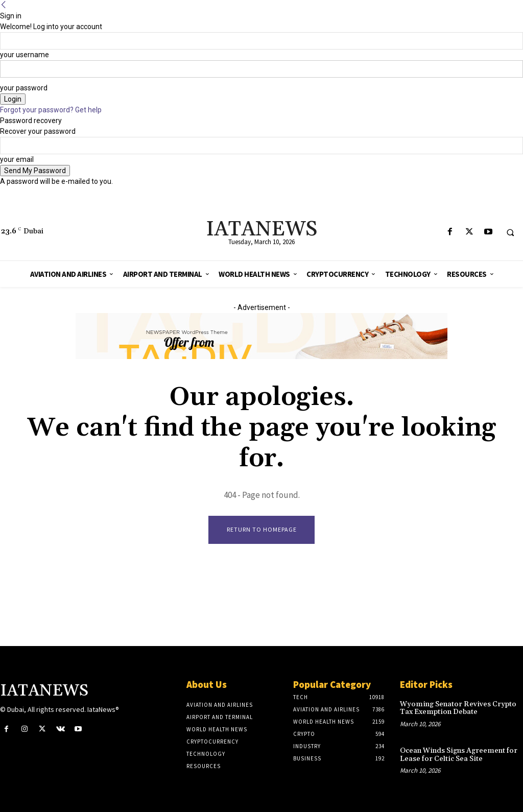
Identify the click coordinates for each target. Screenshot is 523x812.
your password (24, 88)
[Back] (4, 5)
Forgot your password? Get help (51, 110)
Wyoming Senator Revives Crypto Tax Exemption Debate (456, 708)
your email (17, 159)
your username (25, 55)
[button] (510, 232)
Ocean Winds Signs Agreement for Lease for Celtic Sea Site (457, 754)
